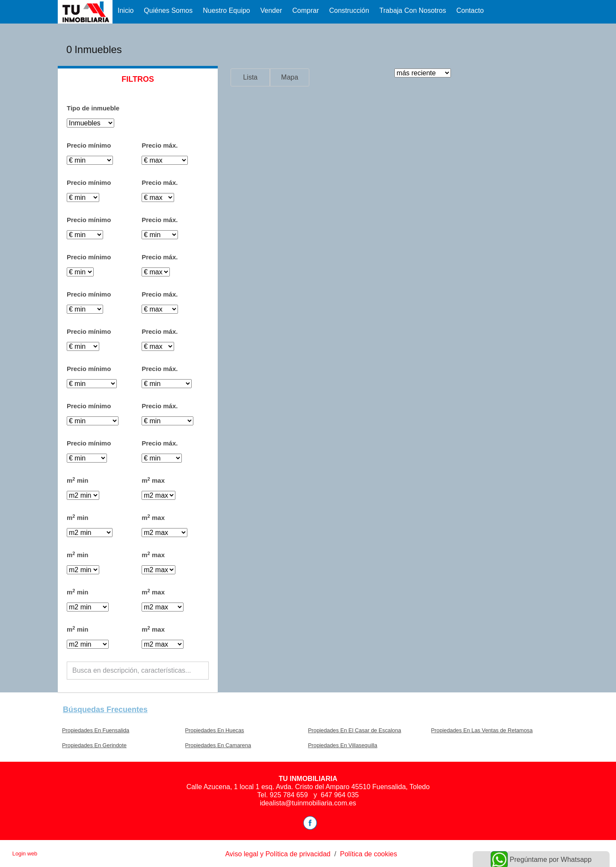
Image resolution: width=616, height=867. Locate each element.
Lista (250, 77)
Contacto (470, 10)
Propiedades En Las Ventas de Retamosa (482, 730)
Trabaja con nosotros (413, 10)
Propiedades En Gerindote (94, 745)
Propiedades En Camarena (218, 745)
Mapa (290, 77)
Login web (25, 854)
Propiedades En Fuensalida (96, 730)
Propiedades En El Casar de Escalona (355, 730)
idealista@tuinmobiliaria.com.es (308, 803)
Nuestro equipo (226, 10)
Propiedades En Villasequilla (343, 745)
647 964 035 (340, 795)
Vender (271, 10)
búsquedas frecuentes (105, 710)
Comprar (305, 10)
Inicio (126, 10)
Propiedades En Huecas (215, 730)
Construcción (349, 10)
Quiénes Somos (168, 10)
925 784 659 (290, 795)
